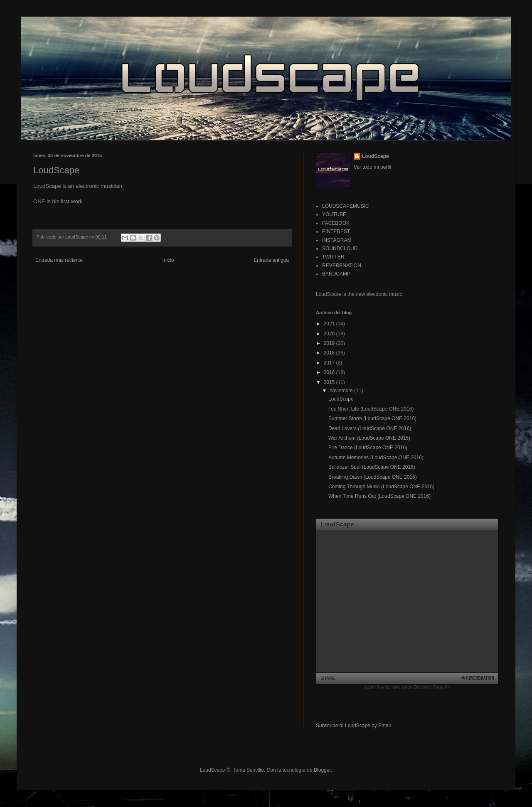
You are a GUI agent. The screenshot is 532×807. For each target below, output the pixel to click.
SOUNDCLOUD (340, 248)
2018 (330, 353)
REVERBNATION (342, 266)
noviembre (342, 391)
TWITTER (333, 257)
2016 (330, 372)
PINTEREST (336, 231)
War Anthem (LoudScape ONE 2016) (369, 438)
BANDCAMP (336, 274)
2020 (330, 334)
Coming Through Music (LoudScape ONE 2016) (381, 487)
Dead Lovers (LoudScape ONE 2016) (370, 428)
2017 (330, 363)
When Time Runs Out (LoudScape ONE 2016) (379, 496)
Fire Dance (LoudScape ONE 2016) (368, 448)
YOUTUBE (334, 214)
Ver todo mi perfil (372, 167)
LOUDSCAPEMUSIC (346, 206)
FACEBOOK (336, 223)
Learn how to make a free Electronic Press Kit (408, 687)
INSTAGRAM (337, 240)
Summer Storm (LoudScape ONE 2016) (372, 418)
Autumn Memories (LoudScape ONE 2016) (376, 458)
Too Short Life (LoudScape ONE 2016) (371, 409)
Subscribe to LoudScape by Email (353, 726)
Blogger (322, 770)
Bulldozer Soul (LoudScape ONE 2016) (372, 467)
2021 (330, 324)
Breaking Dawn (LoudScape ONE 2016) (373, 477)
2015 (330, 382)
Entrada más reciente (59, 260)
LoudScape (376, 156)
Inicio (168, 260)
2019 (330, 343)
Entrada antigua (271, 260)
